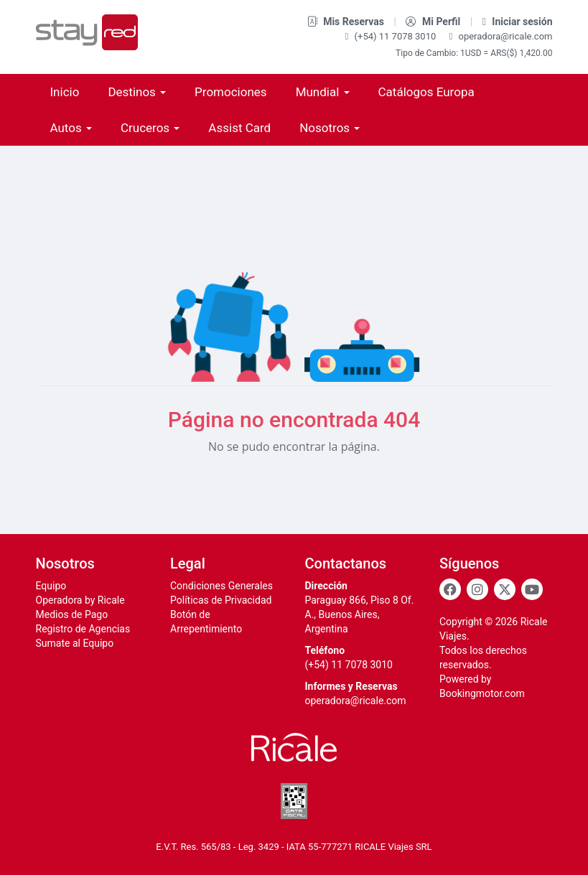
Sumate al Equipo (75, 643)
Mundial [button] (323, 92)
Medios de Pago (72, 614)
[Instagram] (477, 589)
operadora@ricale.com (501, 36)
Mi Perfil (434, 22)
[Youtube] (532, 589)
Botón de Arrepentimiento (206, 622)
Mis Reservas (347, 22)
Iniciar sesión (518, 22)
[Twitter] (505, 589)
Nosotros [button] (330, 128)
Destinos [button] (137, 92)
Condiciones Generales (221, 586)
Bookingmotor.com (482, 693)
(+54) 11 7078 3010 (392, 36)
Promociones (231, 92)
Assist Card (239, 128)
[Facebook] (450, 589)
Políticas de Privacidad (221, 600)
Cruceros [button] (150, 128)
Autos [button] (71, 128)
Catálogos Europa (426, 92)
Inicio (65, 92)
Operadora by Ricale (80, 600)
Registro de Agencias (83, 629)
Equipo (51, 586)
